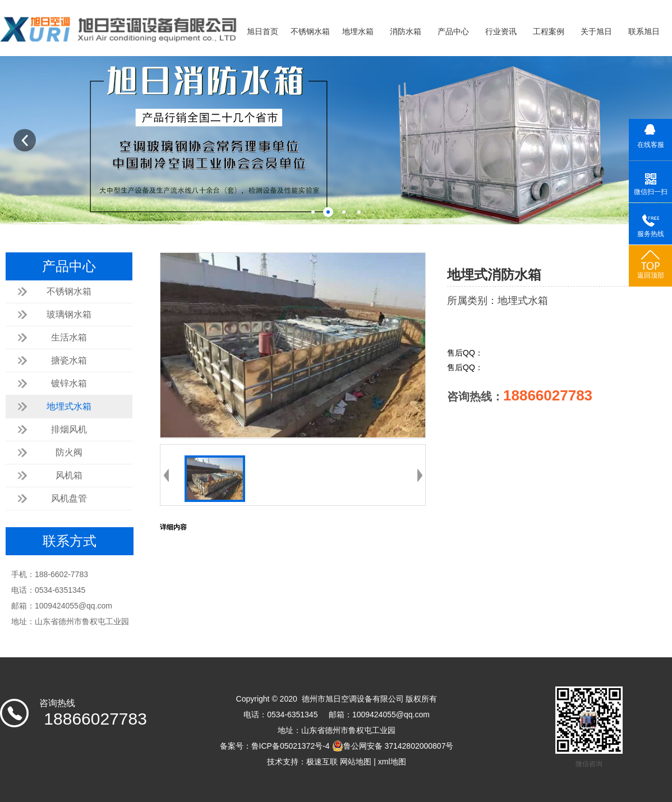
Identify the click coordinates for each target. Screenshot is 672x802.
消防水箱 (406, 32)
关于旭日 (596, 32)
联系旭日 (644, 32)
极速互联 (322, 762)
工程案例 (549, 32)
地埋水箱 (358, 32)
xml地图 (392, 762)
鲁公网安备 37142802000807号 (393, 746)
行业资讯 (501, 32)
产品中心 (453, 32)
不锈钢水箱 (310, 32)
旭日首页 (263, 32)
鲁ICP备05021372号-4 (291, 746)
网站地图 (356, 762)
